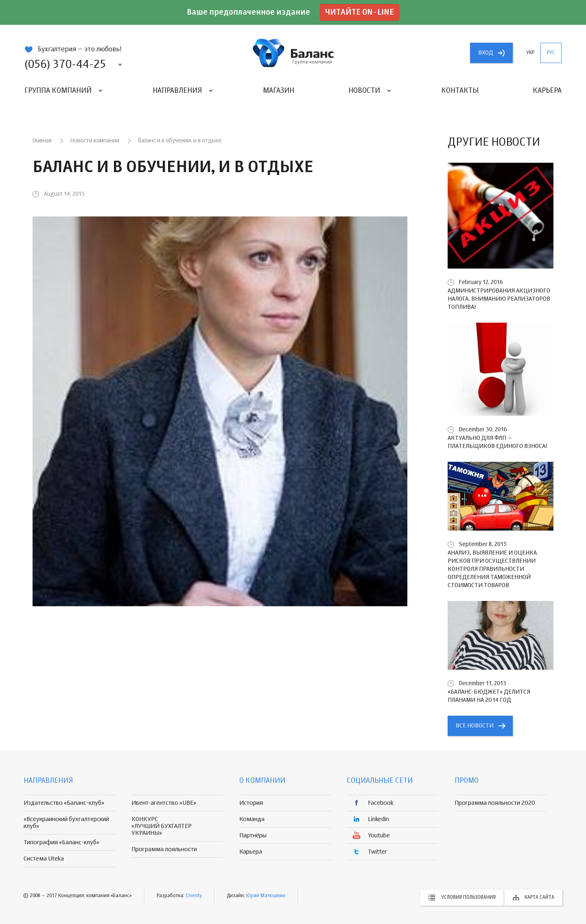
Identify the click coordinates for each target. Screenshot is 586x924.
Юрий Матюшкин (266, 896)
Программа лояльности (164, 849)
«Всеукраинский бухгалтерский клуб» (66, 823)
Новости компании (95, 141)
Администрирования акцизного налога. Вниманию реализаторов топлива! (499, 299)
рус (551, 53)
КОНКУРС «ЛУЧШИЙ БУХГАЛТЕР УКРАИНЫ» (162, 826)
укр (530, 53)
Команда (252, 819)
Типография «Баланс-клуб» (61, 842)
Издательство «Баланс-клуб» (64, 803)
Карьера (547, 91)
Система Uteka (44, 859)
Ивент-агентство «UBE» (164, 803)
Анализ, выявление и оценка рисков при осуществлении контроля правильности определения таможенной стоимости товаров (492, 569)
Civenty (194, 896)
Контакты (460, 91)
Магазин (279, 91)
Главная (42, 141)
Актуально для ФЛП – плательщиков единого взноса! (497, 442)
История (251, 803)
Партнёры (253, 836)
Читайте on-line (360, 12)
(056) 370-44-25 (65, 65)
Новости (364, 91)
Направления (177, 91)
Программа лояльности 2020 (495, 803)
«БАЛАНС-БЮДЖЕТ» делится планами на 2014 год (489, 696)
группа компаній (293, 53)
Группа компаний (58, 91)
